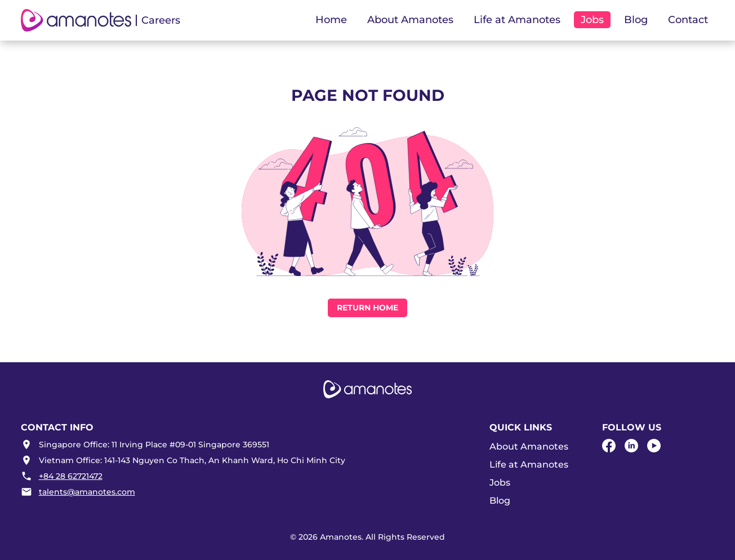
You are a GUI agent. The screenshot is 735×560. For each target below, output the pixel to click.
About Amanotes (529, 446)
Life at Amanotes (529, 465)
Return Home (367, 308)
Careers (161, 20)
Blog (636, 20)
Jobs (500, 483)
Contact (688, 20)
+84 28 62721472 (71, 476)
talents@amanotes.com (87, 492)
